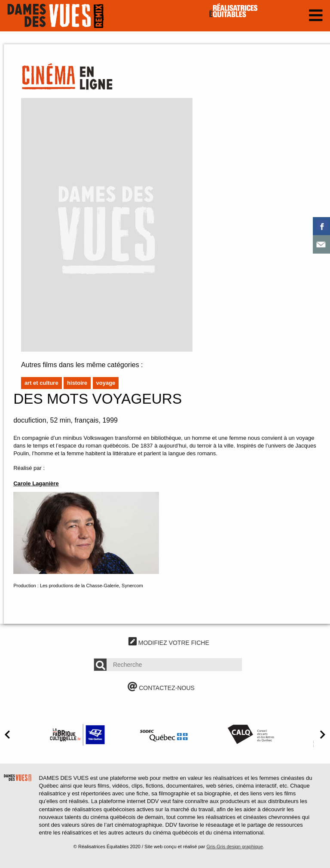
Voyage (106, 383)
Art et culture (41, 383)
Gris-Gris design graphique (234, 847)
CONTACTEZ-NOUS (161, 688)
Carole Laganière (36, 483)
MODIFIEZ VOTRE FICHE (169, 643)
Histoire (77, 383)
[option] (77, 735)
